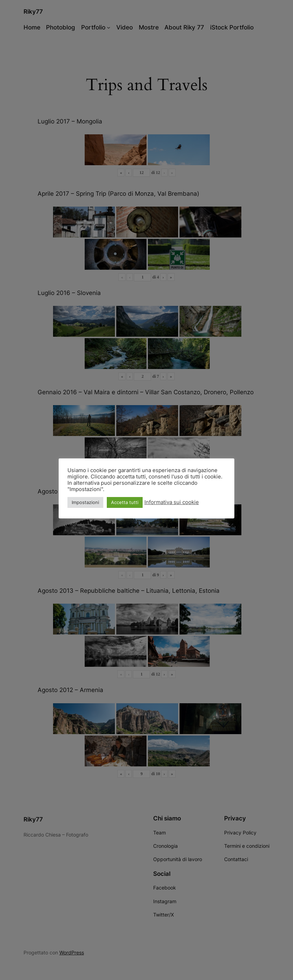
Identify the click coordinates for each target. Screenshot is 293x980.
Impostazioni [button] (85, 502)
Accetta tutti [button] (125, 502)
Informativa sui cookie (172, 502)
